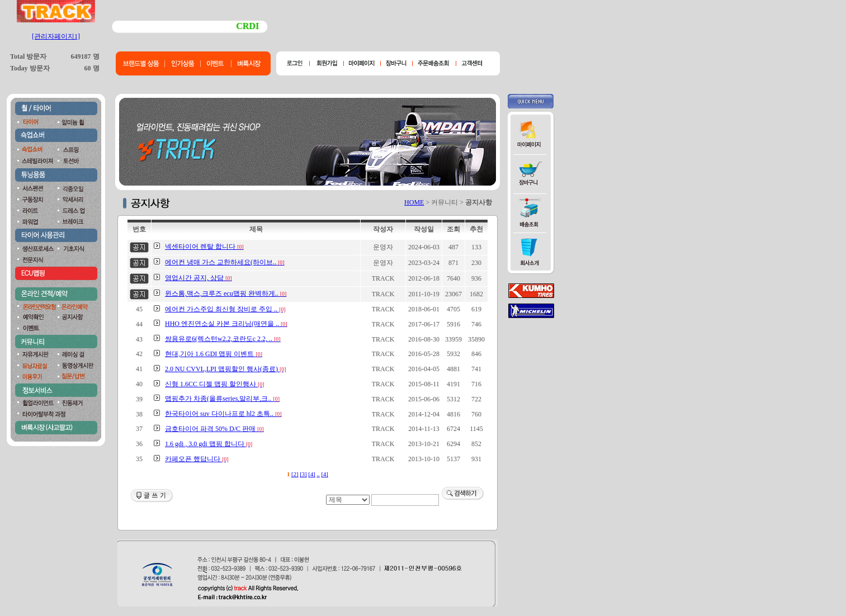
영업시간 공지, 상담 (198, 278)
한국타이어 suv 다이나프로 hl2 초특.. (223, 414)
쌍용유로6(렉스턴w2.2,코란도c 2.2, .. (223, 339)
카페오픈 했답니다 (197, 459)
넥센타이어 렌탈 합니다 (204, 247)
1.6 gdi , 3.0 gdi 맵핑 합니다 (209, 444)
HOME (414, 202)
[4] (311, 474)
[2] (295, 474)
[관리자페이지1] (56, 36)
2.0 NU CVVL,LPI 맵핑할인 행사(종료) (226, 369)
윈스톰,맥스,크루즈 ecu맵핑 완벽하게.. (226, 293)
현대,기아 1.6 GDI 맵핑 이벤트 (214, 354)
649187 (81, 56)
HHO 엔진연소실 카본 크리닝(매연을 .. (226, 324)
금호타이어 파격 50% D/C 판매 (214, 429)
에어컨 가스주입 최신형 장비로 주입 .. (225, 309)
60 (88, 68)
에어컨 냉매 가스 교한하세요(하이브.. (225, 262)
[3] (303, 474)
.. (318, 474)
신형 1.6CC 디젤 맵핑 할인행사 (215, 384)
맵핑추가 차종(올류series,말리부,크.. (222, 399)
